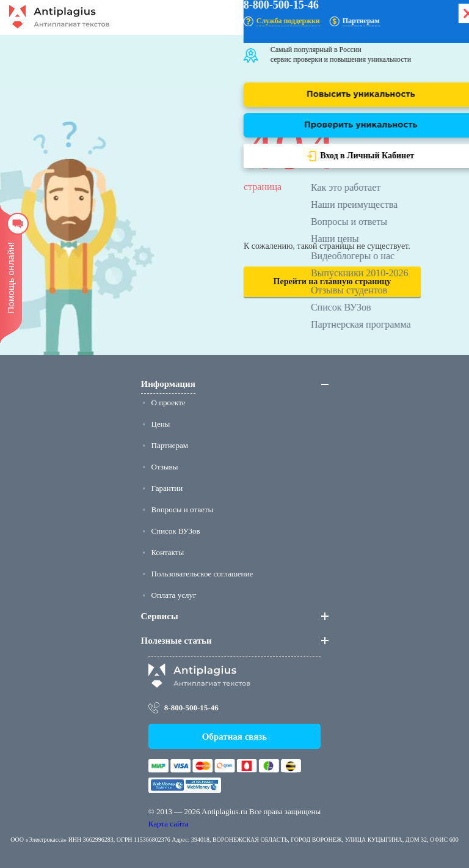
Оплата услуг (174, 595)
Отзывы (165, 467)
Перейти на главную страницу (333, 281)
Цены (161, 424)
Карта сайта (169, 824)
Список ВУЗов (176, 531)
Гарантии (167, 488)
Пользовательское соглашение (202, 574)
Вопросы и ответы (183, 509)
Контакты (168, 552)
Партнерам (170, 445)
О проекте (169, 403)
